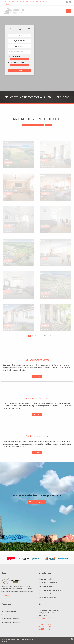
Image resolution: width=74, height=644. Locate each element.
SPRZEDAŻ (48, 125)
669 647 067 (36, 2)
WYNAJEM (41, 125)
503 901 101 (44, 2)
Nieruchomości (47, 579)
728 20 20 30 (13, 2)
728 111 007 (21, 2)
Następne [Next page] (51, 336)
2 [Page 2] (33, 336)
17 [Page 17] (42, 336)
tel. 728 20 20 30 (45, 624)
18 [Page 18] (45, 336)
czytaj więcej (37, 376)
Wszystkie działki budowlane (11, 622)
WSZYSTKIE (26, 125)
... (38, 336)
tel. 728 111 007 (45, 627)
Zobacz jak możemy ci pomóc (37, 502)
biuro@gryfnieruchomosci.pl (11, 4)
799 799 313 (28, 2)
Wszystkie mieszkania (9, 611)
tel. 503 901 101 (45, 629)
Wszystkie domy (7, 615)
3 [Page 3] (35, 336)
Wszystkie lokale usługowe (10, 619)
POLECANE (34, 125)
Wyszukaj (20, 70)
